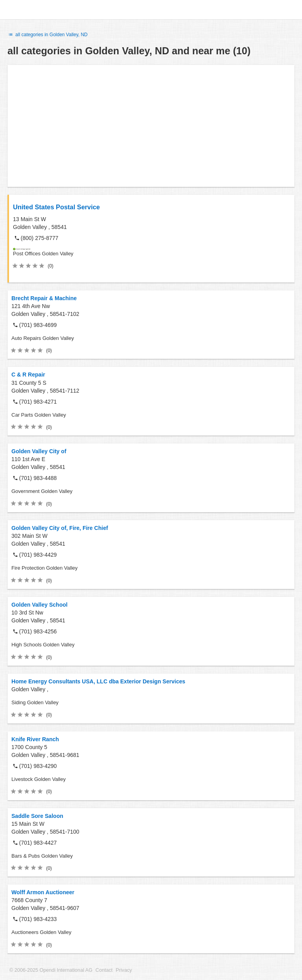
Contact (104, 970)
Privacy (124, 970)
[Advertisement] (151, 126)
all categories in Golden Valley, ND (48, 35)
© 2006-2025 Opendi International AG (51, 970)
